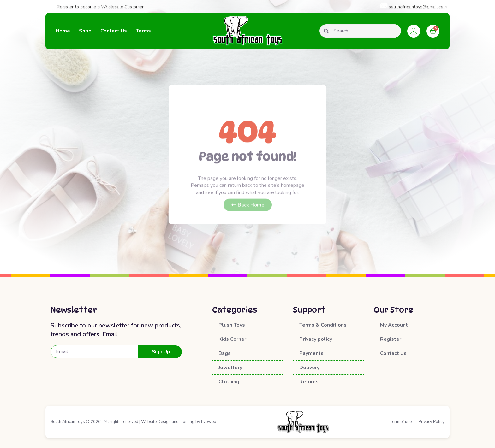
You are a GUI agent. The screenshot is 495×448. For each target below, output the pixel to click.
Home (63, 31)
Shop (85, 31)
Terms (143, 31)
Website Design (156, 422)
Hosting (187, 422)
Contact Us (114, 31)
